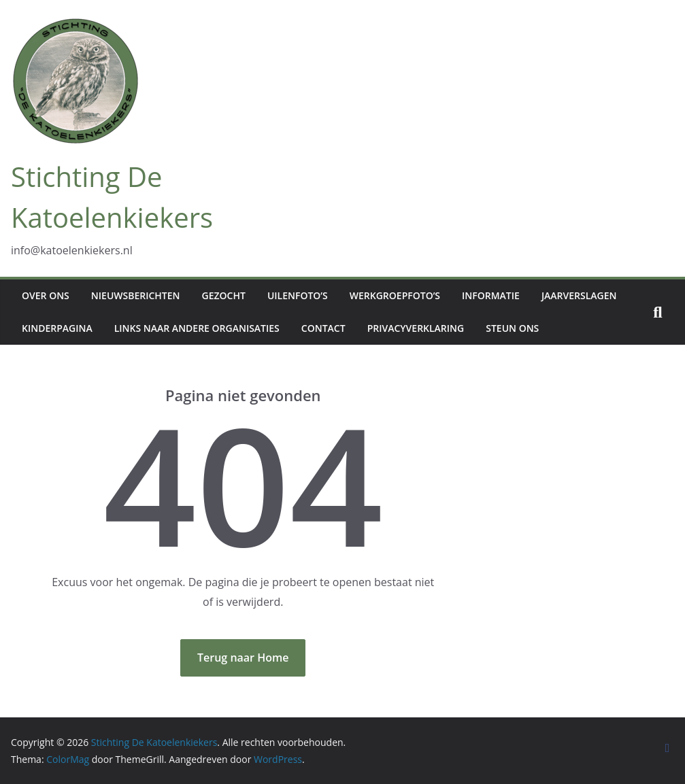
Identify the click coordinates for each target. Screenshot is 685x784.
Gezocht (224, 295)
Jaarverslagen (579, 295)
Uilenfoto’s (298, 295)
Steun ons (512, 328)
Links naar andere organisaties (197, 328)
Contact (323, 328)
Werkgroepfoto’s (395, 295)
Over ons (46, 295)
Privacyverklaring (416, 328)
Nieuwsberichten (136, 295)
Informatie (491, 295)
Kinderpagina (57, 328)
